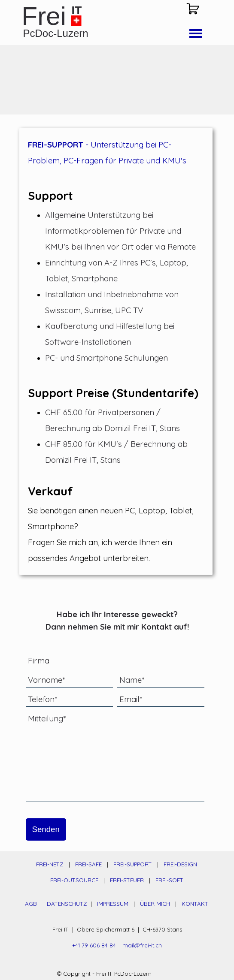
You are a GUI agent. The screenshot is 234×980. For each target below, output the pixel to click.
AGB (31, 904)
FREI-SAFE (88, 864)
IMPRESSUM (113, 904)
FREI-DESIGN (180, 864)
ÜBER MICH (155, 904)
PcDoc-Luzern (56, 33)
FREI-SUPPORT (133, 864)
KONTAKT (195, 904)
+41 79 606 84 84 (94, 945)
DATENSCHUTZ (68, 904)
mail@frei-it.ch (142, 945)
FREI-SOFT (169, 880)
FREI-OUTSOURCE (74, 880)
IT (77, 10)
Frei (44, 16)
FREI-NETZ (50, 864)
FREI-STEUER (127, 880)
